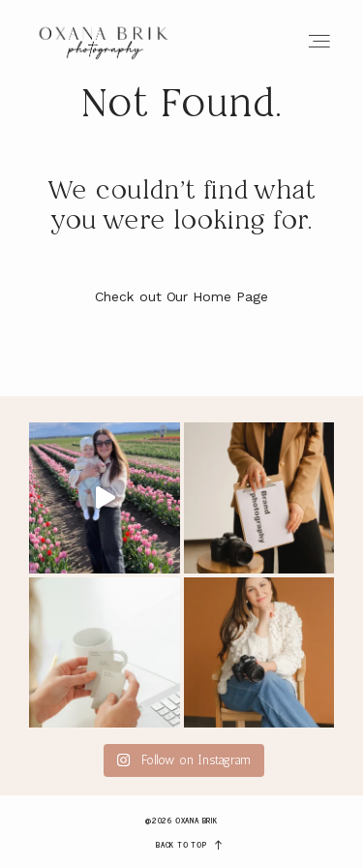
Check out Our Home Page (182, 296)
